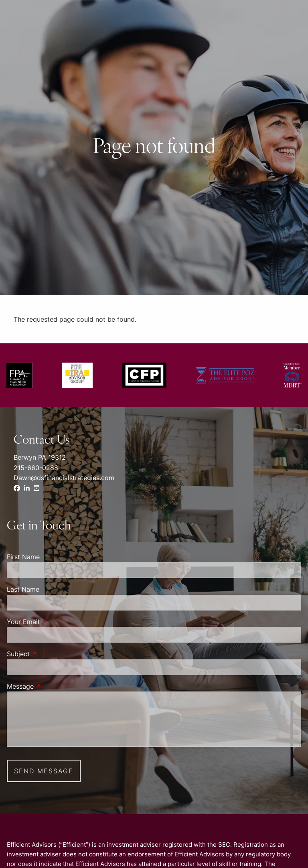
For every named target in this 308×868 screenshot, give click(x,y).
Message (53, 686)
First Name (23, 557)
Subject (51, 654)
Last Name (23, 589)
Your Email (56, 622)
